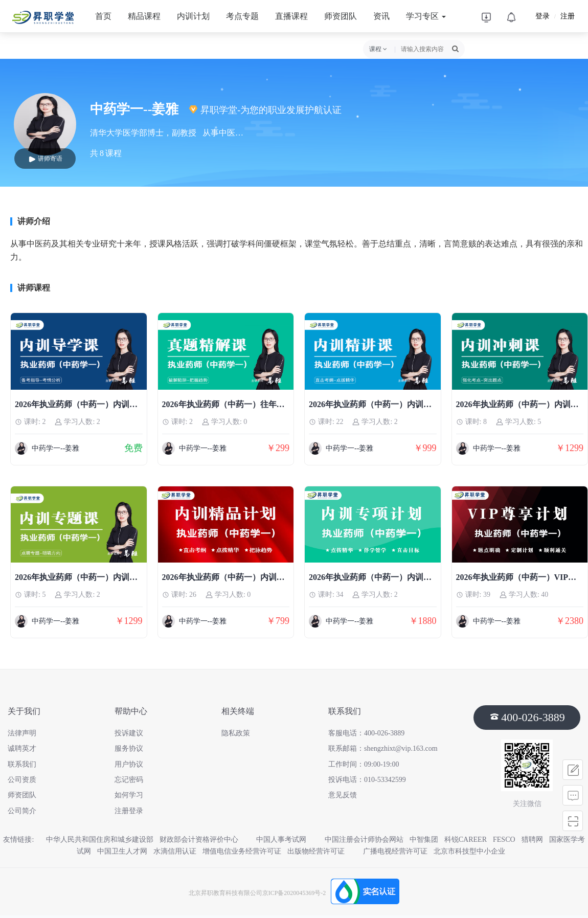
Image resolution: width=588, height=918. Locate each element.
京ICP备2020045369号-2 (294, 893)
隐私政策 (236, 733)
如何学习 (129, 795)
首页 (103, 16)
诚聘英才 (22, 748)
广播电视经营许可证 (395, 851)
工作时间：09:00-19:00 (364, 764)
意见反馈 (343, 795)
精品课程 (144, 16)
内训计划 (193, 16)
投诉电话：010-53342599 (367, 780)
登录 (542, 16)
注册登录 (129, 811)
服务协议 (129, 748)
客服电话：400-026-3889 (366, 733)
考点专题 (242, 16)
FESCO (504, 839)
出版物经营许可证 (322, 851)
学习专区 (426, 16)
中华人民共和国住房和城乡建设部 (100, 839)
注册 (568, 16)
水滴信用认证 (175, 851)
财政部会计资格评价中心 (205, 839)
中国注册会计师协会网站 (364, 839)
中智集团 (424, 839)
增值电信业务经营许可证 (242, 851)
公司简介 (22, 811)
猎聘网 (532, 839)
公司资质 (22, 780)
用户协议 (129, 764)
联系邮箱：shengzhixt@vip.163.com (383, 748)
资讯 (381, 16)
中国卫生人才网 (122, 851)
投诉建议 (129, 733)
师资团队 (341, 16)
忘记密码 (129, 780)
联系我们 (22, 764)
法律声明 (22, 733)
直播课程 (291, 16)
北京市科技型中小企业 (469, 851)
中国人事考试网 (287, 839)
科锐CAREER (466, 839)
